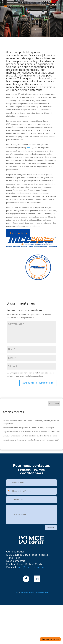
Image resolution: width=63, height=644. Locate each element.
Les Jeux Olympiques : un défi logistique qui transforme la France (30, 436)
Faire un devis (18, 233)
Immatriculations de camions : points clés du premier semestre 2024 (31, 440)
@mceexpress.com (31, 567)
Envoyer (51, 528)
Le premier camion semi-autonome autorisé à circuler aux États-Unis (31, 432)
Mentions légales (27, 592)
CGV (17, 592)
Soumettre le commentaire (38, 383)
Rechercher (54, 404)
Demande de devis (50, 639)
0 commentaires (36, 23)
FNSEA (29, 148)
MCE (13, 23)
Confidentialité (42, 592)
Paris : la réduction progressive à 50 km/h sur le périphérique (28, 428)
